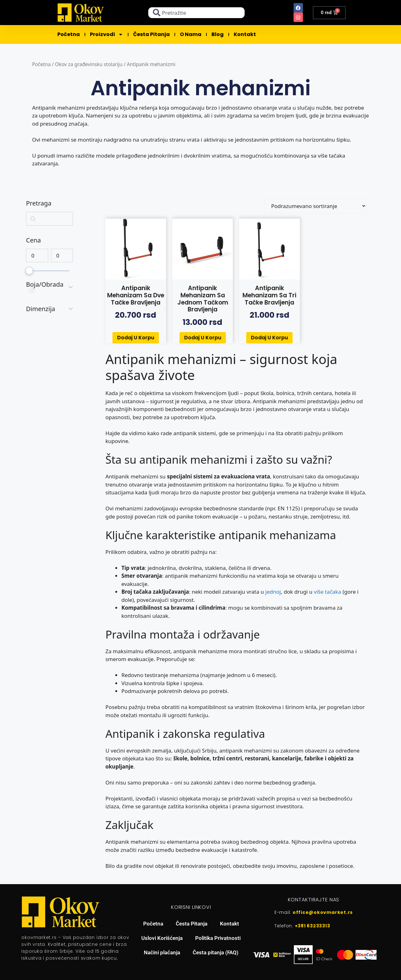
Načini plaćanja (162, 952)
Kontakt (245, 34)
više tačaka (328, 592)
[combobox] (196, 13)
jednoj (273, 592)
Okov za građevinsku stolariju (89, 64)
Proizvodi (107, 34)
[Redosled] (316, 206)
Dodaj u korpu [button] (136, 338)
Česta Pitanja (192, 924)
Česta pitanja (151, 34)
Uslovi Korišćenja (162, 938)
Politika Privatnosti (218, 938)
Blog (218, 34)
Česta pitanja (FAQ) (216, 952)
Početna (69, 34)
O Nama (191, 34)
